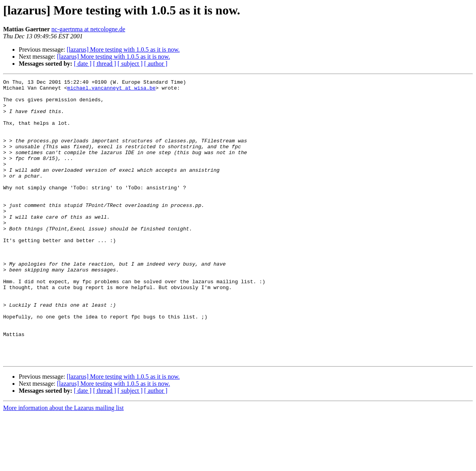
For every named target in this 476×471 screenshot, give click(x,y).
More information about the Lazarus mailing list (63, 464)
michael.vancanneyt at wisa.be (111, 90)
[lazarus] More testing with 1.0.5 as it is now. (123, 49)
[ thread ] (105, 64)
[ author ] (156, 64)
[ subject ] (130, 64)
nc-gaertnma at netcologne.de (89, 29)
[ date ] (83, 64)
